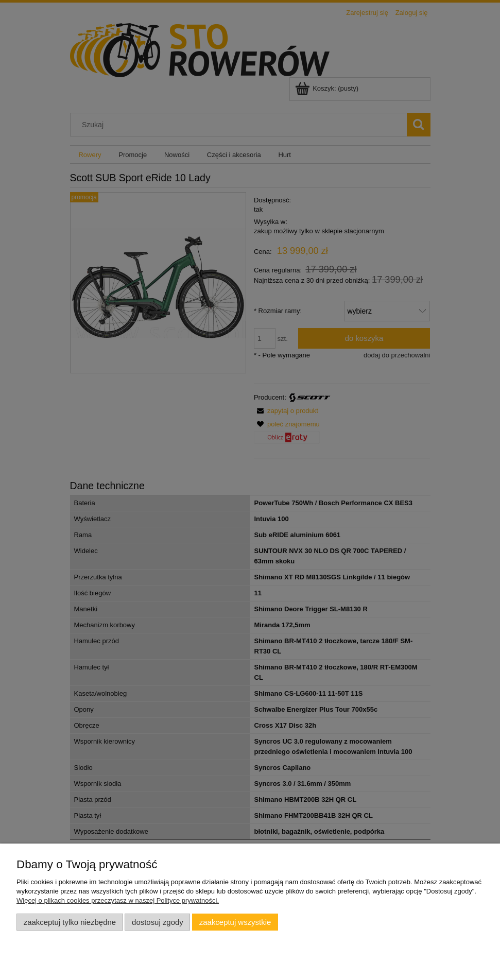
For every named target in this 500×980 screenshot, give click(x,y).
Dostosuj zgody (158, 922)
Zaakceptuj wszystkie (235, 922)
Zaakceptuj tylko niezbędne (70, 922)
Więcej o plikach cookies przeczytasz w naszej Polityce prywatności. (118, 900)
